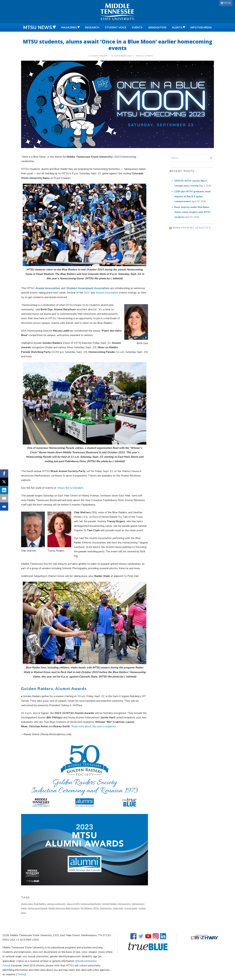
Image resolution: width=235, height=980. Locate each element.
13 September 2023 (122, 56)
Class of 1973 (73, 904)
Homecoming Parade (37, 908)
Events (137, 28)
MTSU (227, 3)
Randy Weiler (99, 56)
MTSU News (38, 28)
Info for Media (201, 28)
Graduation (157, 28)
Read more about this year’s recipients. (94, 726)
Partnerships (106, 908)
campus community (56, 904)
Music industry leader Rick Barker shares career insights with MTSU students (192, 212)
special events (131, 908)
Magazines (69, 28)
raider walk (118, 908)
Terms (21, 974)
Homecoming (124, 904)
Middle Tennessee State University (64, 908)
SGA (87, 293)
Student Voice (116, 28)
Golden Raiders (109, 904)
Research (92, 28)
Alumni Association (107, 293)
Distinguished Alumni (91, 904)
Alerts (177, 28)
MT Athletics (87, 908)
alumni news (27, 904)
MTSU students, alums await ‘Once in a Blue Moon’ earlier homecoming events (118, 45)
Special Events (144, 56)
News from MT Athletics (192, 228)
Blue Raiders (40, 904)
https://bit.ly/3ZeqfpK (70, 488)
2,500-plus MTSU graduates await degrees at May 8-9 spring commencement (193, 197)
